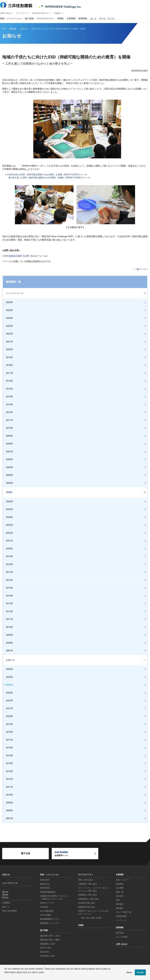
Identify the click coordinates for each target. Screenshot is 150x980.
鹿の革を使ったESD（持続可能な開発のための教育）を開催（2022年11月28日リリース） (50, 178)
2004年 (9, 475)
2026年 (9, 302)
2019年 (9, 357)
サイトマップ (24, 13)
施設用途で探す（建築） (51, 940)
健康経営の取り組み (86, 907)
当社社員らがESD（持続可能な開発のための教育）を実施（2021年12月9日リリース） (49, 175)
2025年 (9, 310)
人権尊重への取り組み (87, 884)
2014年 (9, 397)
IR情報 (63, 19)
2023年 (9, 326)
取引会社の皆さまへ (43, 13)
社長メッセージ (123, 880)
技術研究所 (45, 888)
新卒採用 (120, 933)
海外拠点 (120, 908)
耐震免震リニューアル (50, 923)
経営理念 (120, 884)
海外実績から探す (48, 956)
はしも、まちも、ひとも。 (105, 19)
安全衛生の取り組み (86, 903)
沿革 (118, 900)
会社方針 (120, 896)
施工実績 (31, 19)
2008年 (9, 444)
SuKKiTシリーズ (47, 903)
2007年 (9, 452)
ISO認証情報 (121, 916)
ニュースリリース (15, 293)
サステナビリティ (48, 19)
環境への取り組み (86, 880)
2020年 (9, 349)
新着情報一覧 (13, 282)
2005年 (9, 467)
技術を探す (45, 880)
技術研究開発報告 (48, 892)
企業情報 (73, 19)
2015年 (9, 389)
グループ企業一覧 (123, 912)
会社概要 (120, 888)
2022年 (9, 334)
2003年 (9, 483)
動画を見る (45, 884)
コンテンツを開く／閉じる (145, 293)
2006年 (9, 459)
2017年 (9, 373)
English (60, 13)
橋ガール (6, 907)
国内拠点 (120, 904)
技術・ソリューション (13, 19)
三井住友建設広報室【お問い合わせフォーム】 (25, 256)
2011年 (9, 420)
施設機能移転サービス (50, 919)
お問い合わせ (8, 13)
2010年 (9, 428)
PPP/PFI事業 (46, 915)
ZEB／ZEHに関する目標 (91, 918)
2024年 (9, 318)
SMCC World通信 (9, 911)
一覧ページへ (141, 269)
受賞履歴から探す (48, 944)
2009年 (9, 436)
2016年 (9, 381)
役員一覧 (120, 892)
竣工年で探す (46, 948)
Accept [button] (140, 972)
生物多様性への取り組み (88, 899)
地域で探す (45, 952)
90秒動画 (6, 903)
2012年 (9, 412)
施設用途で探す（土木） (51, 936)
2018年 (9, 365)
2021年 (9, 342)
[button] (5, 976)
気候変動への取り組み (87, 895)
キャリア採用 (122, 937)
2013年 (9, 405)
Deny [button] (129, 972)
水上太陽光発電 (47, 911)
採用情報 (85, 19)
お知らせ (10, 660)
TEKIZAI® (44, 907)
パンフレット (122, 920)
